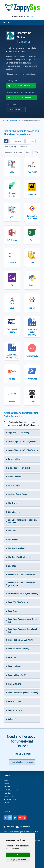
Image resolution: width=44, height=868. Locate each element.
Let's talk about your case (22, 762)
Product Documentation (11, 790)
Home (6, 780)
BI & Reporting (11, 147)
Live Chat (30, 16)
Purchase (7, 787)
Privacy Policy (8, 796)
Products (7, 784)
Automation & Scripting (14, 152)
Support (6, 803)
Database (31, 141)
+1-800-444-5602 (20, 16)
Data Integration (17, 141)
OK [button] (18, 855)
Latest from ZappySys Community (18, 827)
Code (28, 152)
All (6, 141)
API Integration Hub (10, 121)
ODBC (36, 152)
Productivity (24, 147)
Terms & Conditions (10, 799)
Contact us (7, 793)
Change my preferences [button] (18, 860)
